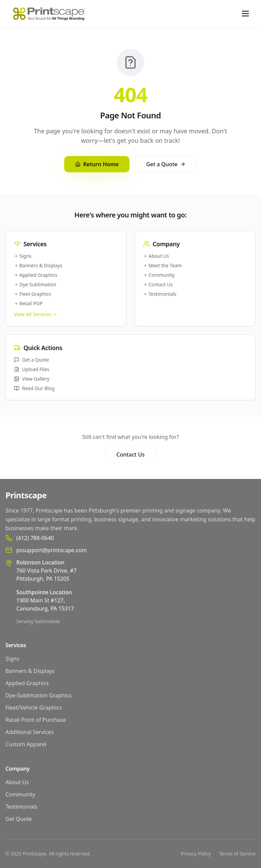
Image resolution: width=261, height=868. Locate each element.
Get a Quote (166, 164)
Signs (23, 256)
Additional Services (30, 732)
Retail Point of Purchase (36, 720)
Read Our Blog (34, 388)
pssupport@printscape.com (51, 550)
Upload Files (32, 369)
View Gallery (32, 379)
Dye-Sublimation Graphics (38, 695)
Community (159, 275)
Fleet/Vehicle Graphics (34, 708)
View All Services (35, 314)
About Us (156, 256)
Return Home (97, 164)
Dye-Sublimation (35, 284)
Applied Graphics (36, 275)
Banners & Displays (38, 265)
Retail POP (28, 303)
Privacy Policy (196, 854)
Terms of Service (237, 854)
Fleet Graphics (32, 294)
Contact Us (158, 284)
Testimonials (160, 294)
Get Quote (19, 819)
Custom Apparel (26, 744)
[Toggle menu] (245, 14)
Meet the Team (162, 265)
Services (16, 645)
